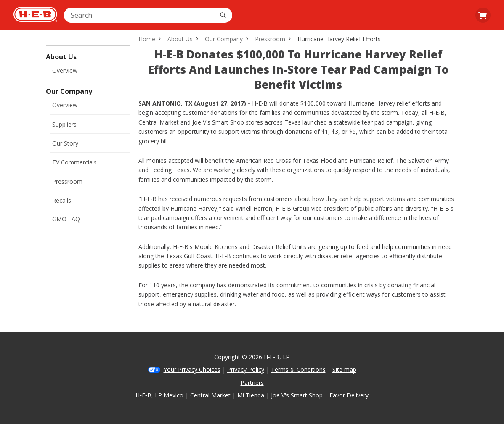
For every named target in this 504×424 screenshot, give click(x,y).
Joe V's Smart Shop (297, 395)
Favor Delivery (349, 395)
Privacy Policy (246, 370)
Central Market (210, 395)
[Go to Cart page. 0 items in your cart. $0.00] (483, 15)
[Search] (223, 15)
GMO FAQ (66, 219)
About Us (180, 39)
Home (147, 39)
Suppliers (64, 124)
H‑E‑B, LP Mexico (159, 395)
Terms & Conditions (298, 370)
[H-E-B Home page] (35, 15)
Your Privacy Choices (192, 370)
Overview (65, 70)
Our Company (224, 39)
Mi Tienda (251, 395)
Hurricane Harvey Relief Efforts (339, 39)
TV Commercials (74, 162)
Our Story (65, 143)
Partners (252, 383)
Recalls (62, 200)
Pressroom (67, 182)
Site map (344, 370)
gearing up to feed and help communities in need (385, 247)
